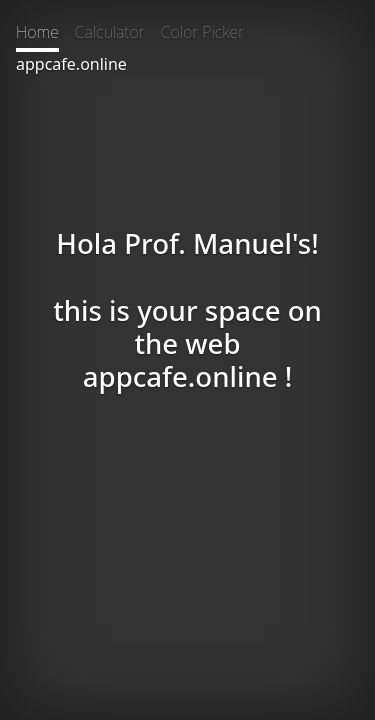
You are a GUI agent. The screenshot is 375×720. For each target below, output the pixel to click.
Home (37, 32)
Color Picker (203, 32)
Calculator (110, 32)
